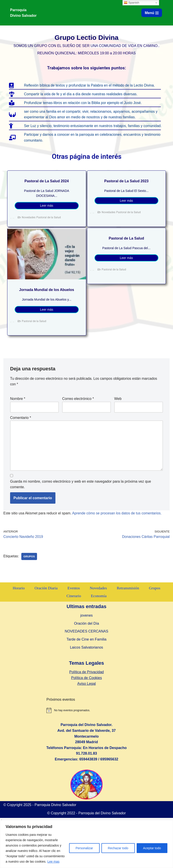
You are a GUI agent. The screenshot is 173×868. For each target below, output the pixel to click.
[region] (86, 844)
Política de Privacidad (87, 722)
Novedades (29, 224)
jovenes (86, 666)
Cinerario (74, 646)
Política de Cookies (86, 728)
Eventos (73, 638)
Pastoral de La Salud (126, 245)
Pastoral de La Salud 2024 (47, 188)
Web (118, 406)
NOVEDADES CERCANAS (87, 682)
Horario (18, 638)
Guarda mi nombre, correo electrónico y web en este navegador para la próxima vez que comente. (81, 493)
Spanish (131, 3)
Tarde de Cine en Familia (87, 689)
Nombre (18, 406)
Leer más (47, 212)
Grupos (30, 565)
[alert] (108, 761)
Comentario (21, 425)
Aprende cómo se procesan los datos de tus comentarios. (120, 521)
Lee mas (53, 862)
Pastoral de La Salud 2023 (126, 188)
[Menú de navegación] (152, 13)
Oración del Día (86, 674)
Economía (99, 646)
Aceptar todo (152, 848)
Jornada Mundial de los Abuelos (47, 296)
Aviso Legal (86, 734)
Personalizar (84, 848)
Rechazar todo (118, 848)
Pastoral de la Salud (49, 224)
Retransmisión (129, 638)
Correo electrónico (78, 406)
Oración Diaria (45, 638)
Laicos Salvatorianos (87, 697)
